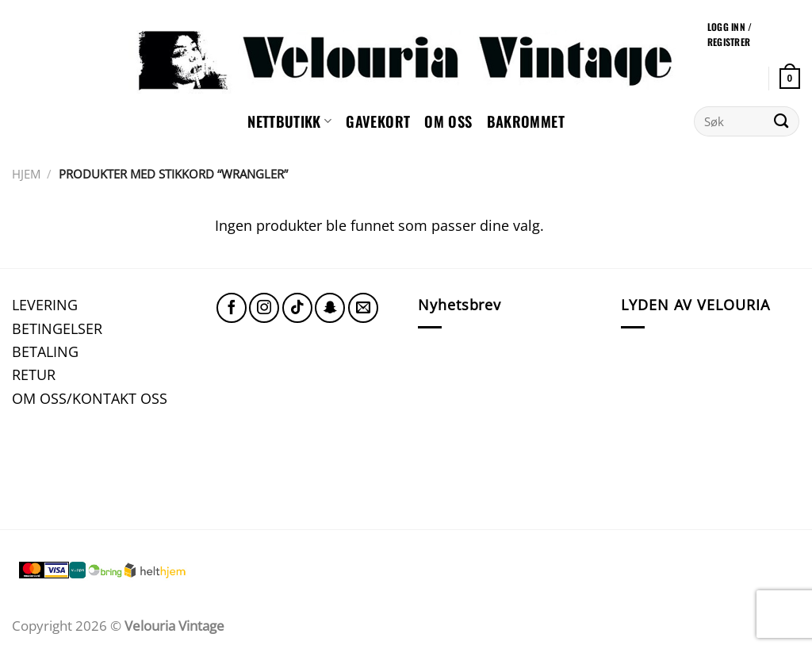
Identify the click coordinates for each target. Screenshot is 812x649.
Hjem (26, 174)
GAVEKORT (378, 121)
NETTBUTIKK (289, 121)
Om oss (448, 121)
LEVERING (45, 304)
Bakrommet (526, 121)
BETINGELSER (57, 328)
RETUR (34, 374)
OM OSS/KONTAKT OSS (90, 398)
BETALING (45, 351)
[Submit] (781, 121)
